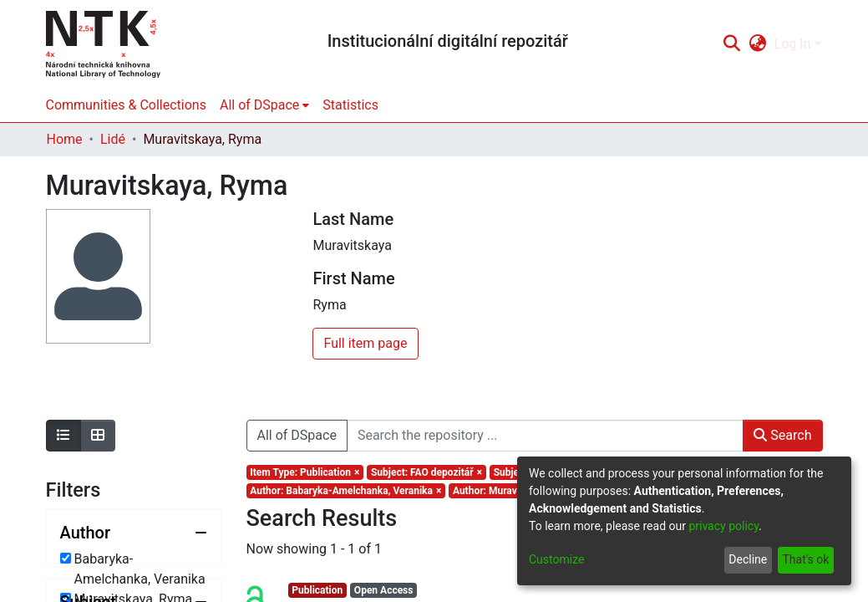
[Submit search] (732, 44)
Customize (556, 559)
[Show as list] (63, 436)
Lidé (113, 139)
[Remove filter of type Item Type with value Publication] (305, 472)
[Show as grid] (98, 436)
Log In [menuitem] (793, 44)
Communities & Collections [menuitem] (126, 105)
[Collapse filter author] (134, 533)
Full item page (365, 343)
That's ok (805, 559)
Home (65, 139)
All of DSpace (297, 435)
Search (782, 435)
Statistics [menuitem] (350, 105)
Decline (748, 559)
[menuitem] (757, 44)
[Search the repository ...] (545, 436)
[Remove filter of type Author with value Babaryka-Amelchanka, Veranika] (346, 491)
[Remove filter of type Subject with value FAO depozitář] (426, 472)
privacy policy (723, 526)
